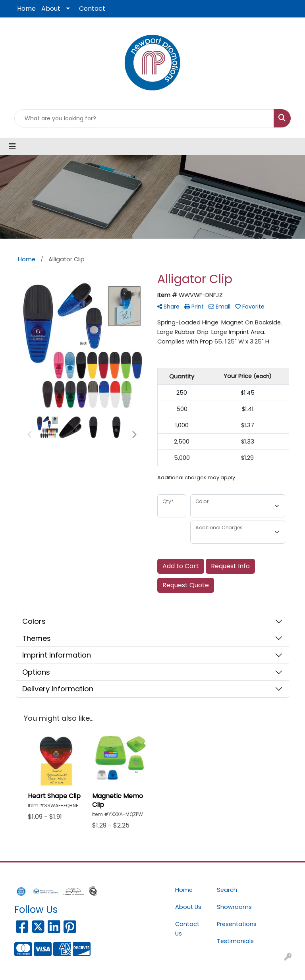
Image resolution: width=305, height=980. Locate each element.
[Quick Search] (144, 118)
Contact (92, 9)
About (51, 9)
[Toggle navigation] (12, 147)
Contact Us (187, 929)
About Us (188, 907)
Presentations (233, 924)
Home (26, 9)
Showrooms (233, 907)
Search (227, 890)
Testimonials (233, 941)
